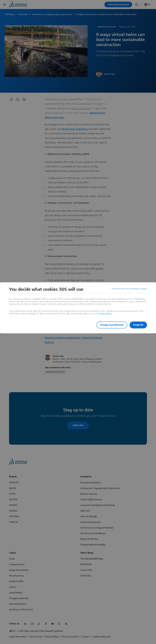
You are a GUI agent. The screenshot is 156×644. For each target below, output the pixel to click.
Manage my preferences (110, 325)
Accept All (138, 325)
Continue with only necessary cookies (129, 289)
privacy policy (104, 314)
